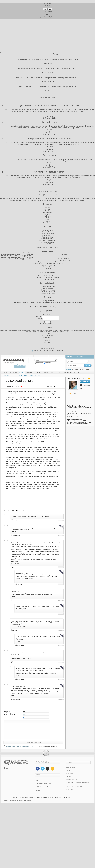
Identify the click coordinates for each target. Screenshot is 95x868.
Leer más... (49, 113)
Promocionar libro (47, 16)
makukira (9, 253)
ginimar (7, 126)
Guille (29, 253)
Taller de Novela (47, 232)
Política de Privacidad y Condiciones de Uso (48, 264)
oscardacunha (14, 631)
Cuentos (48, 211)
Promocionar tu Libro (48, 287)
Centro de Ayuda (64, 260)
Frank (7, 109)
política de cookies (43, 331)
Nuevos (45, 251)
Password (39, 319)
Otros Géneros (47, 223)
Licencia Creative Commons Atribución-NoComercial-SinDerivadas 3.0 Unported (56, 302)
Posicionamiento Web (48, 293)
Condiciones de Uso (70, 767)
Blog (47, 15)
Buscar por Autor (39, 363)
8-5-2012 (6, 526)
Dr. (7, 142)
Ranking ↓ (77, 372)
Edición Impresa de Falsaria (44, 787)
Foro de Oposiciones (48, 279)
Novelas (48, 219)
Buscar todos (47, 363)
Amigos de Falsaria (70, 789)
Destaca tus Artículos (47, 18)
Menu (45, 9)
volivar (12, 567)
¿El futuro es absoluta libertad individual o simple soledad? (49, 105)
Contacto (68, 770)
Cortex (7, 176)
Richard (13, 601)
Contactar (48, 269)
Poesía (48, 214)
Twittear (30, 387)
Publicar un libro (47, 11)
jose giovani (14, 521)
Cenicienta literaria (9, 511)
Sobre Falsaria (48, 267)
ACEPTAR (47, 334)
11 (18, 387)
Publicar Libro (48, 288)
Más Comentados (23, 375)
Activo (51, 251)
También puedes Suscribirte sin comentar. (45, 746)
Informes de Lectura (47, 239)
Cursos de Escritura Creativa (25, 356)
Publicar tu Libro (48, 237)
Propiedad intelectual (48, 265)
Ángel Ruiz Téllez (23, 253)
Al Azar (31, 375)
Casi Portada (47, 209)
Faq (14, 356)
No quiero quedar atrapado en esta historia (49, 139)
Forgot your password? (48, 324)
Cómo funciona (7, 356)
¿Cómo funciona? (64, 258)
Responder (61, 521)
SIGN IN (48, 6)
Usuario (39, 317)
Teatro (47, 221)
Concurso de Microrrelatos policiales (74, 786)
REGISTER (48, 4)
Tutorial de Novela (47, 234)
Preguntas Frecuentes (45, 262)
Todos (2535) (6, 375)
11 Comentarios (21, 511)
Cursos (47, 13)
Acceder (47, 341)
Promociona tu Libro (47, 235)
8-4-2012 (6, 514)
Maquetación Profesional (47, 240)
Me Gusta (49, 116)
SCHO (16, 253)
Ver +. (76, 60)
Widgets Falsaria (69, 773)
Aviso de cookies (48, 336)
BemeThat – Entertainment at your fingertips (49, 351)
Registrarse (48, 342)
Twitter (44, 301)
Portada (47, 208)
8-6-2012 (11, 604)
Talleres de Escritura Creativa (48, 276)
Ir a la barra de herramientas (48, 339)
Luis (7, 159)
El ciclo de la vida (49, 122)
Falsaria (49, 307)
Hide (50, 9)
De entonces (49, 155)
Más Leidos (14, 375)
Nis (3, 253)
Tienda (51, 356)
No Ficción (48, 216)
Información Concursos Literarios (48, 278)
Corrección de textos (47, 242)
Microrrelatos (47, 213)
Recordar (69, 369)
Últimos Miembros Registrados (48, 247)
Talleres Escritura (47, 230)
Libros (48, 218)
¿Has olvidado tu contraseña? (82, 369)
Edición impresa (39, 356)
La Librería (47, 244)
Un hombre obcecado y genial (49, 172)
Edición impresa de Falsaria (72, 779)
